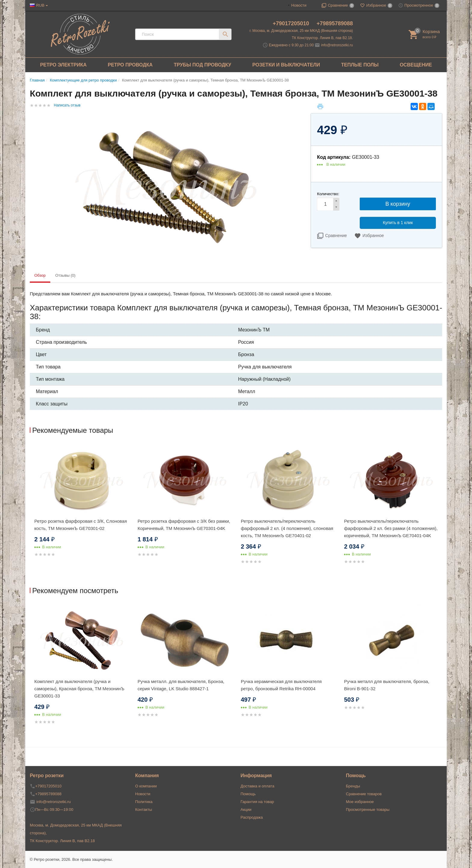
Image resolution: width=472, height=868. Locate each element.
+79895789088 (335, 23)
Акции (246, 810)
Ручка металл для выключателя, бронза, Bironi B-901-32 (387, 685)
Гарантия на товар (257, 802)
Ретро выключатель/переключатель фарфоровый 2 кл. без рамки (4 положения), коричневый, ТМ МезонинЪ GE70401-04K (391, 528)
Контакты (144, 810)
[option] (81, 508)
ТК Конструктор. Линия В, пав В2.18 (62, 841)
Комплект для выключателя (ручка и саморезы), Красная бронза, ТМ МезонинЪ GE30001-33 (79, 689)
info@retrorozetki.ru (337, 45)
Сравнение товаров (364, 794)
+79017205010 (292, 23)
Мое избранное (360, 802)
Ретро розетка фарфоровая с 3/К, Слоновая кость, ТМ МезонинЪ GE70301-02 (81, 525)
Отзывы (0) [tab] (65, 275)
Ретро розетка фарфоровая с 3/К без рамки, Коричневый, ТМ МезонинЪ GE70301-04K (184, 525)
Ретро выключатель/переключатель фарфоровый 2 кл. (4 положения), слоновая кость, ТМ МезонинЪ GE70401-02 (287, 528)
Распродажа (252, 817)
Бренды (353, 786)
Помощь (248, 794)
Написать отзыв (67, 105)
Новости (299, 5)
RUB (40, 5)
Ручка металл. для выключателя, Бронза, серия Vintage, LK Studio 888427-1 (181, 685)
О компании (146, 786)
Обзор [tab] (40, 275)
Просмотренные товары (368, 810)
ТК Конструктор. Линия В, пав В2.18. (323, 38)
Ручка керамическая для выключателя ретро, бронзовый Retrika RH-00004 (281, 685)
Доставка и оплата (257, 786)
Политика (144, 802)
